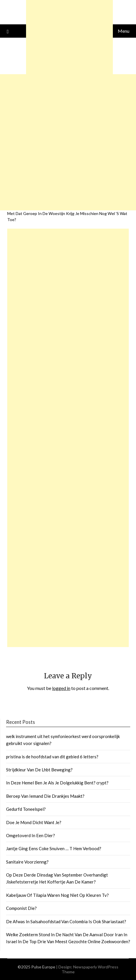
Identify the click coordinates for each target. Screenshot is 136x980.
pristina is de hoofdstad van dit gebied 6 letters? (52, 757)
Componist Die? (21, 908)
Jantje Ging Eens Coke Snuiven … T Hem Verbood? (54, 848)
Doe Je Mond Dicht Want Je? (34, 822)
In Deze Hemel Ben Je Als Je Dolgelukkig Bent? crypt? (57, 783)
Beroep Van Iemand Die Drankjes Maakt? (45, 796)
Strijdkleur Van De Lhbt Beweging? (39, 770)
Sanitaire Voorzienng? (27, 862)
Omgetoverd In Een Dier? (31, 835)
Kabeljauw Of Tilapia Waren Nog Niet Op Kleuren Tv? (57, 895)
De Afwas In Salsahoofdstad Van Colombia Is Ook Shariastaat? (66, 921)
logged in (61, 688)
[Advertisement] (68, 438)
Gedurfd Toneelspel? (26, 809)
